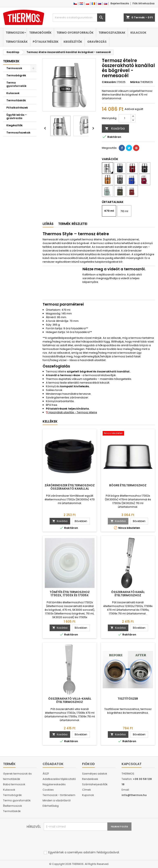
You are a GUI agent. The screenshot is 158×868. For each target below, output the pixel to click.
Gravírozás (97, 42)
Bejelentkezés (120, 3)
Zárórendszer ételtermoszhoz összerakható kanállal (70, 487)
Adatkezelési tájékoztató (59, 779)
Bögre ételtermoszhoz (128, 485)
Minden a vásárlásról (57, 800)
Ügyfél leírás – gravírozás (17, 116)
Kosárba (115, 128)
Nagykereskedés (54, 784)
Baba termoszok (14, 784)
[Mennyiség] (125, 118)
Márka (135, 82)
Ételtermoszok (13, 806)
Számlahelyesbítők (95, 784)
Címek (87, 790)
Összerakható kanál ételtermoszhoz (128, 594)
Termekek (11, 61)
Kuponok (88, 795)
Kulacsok (138, 33)
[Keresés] (79, 18)
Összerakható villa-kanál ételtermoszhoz (70, 700)
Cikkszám (109, 82)
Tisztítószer (128, 699)
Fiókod (88, 764)
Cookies (48, 790)
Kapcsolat (132, 764)
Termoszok (15, 33)
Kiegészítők (73, 42)
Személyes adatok (95, 774)
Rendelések (90, 779)
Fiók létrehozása (143, 3)
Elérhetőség (51, 806)
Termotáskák (17, 42)
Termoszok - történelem (59, 795)
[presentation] (75, 841)
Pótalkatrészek (46, 42)
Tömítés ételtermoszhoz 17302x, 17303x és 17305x (70, 594)
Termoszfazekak (112, 33)
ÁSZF (46, 774)
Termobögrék (40, 33)
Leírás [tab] (48, 224)
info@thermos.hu (134, 795)
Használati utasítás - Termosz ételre (71, 412)
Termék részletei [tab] (73, 224)
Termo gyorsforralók (75, 33)
